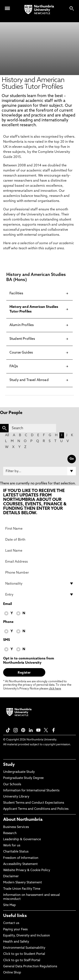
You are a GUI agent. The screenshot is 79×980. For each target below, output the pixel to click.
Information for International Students (31, 791)
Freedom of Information (21, 858)
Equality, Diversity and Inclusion (27, 936)
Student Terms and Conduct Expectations (34, 803)
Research (10, 833)
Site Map (9, 905)
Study (9, 765)
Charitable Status (16, 852)
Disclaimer (11, 877)
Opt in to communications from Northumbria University (29, 661)
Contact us (11, 923)
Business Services (16, 827)
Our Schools (12, 785)
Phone (8, 622)
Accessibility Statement (20, 864)
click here (55, 689)
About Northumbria (23, 820)
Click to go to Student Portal (24, 954)
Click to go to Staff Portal (22, 960)
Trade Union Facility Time (22, 889)
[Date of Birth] (39, 540)
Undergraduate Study (19, 772)
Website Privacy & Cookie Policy (27, 870)
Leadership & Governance (22, 840)
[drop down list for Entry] (39, 595)
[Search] (32, 428)
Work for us (12, 846)
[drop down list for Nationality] (39, 584)
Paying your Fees (15, 930)
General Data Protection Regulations (30, 967)
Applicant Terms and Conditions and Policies (36, 809)
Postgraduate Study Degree (23, 778)
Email (7, 604)
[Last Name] (39, 551)
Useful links (15, 916)
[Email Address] (39, 562)
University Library (16, 797)
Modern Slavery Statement (23, 883)
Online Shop (12, 973)
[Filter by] (39, 471)
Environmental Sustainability (24, 948)
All (7, 435)
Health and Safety (16, 942)
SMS (7, 640)
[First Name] (39, 529)
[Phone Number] (39, 573)
